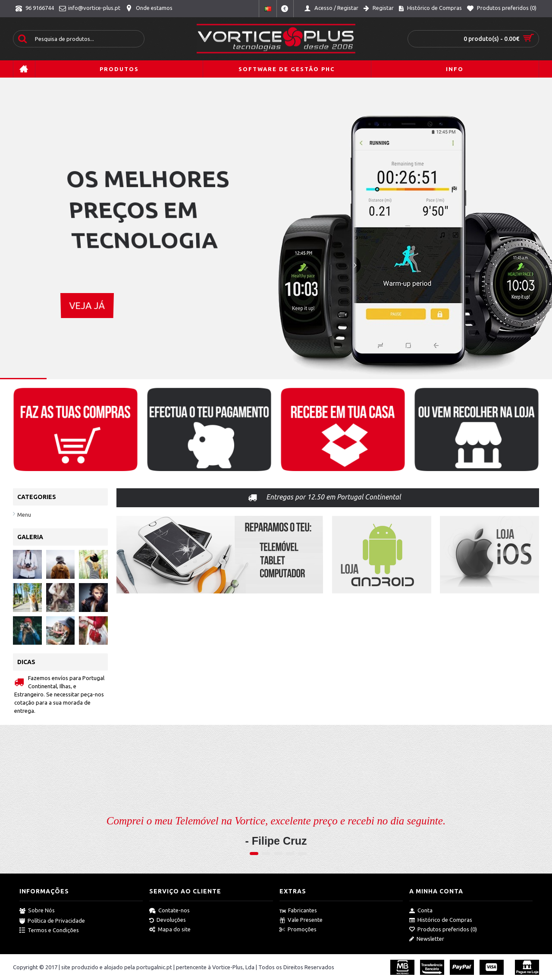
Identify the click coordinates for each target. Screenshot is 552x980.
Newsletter (427, 939)
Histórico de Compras (441, 920)
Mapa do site (170, 930)
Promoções (298, 930)
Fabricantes (298, 911)
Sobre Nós (37, 911)
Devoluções (168, 920)
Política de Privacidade (52, 921)
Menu (24, 515)
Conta (421, 911)
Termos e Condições (49, 930)
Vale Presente (301, 920)
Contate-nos (169, 911)
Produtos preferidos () (443, 930)
